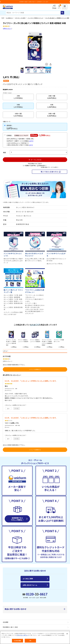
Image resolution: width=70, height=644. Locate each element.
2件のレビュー (7, 28)
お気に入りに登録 (47, 64)
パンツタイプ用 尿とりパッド (35, 18)
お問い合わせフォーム (30, 585)
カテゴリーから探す (20, 18)
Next (51, 46)
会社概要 (6, 622)
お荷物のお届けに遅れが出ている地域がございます (35, 2)
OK (30, 641)
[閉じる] (67, 634)
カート (59, 7)
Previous (19, 46)
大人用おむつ (9, 18)
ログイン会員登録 (54, 7)
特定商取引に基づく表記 (10, 627)
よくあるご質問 (28, 579)
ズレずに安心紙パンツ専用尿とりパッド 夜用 (57, 18)
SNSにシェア (50, 64)
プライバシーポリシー (23, 635)
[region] (35, 637)
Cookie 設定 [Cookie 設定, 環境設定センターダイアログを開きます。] (17, 641)
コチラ (31, 141)
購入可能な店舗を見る (50, 172)
